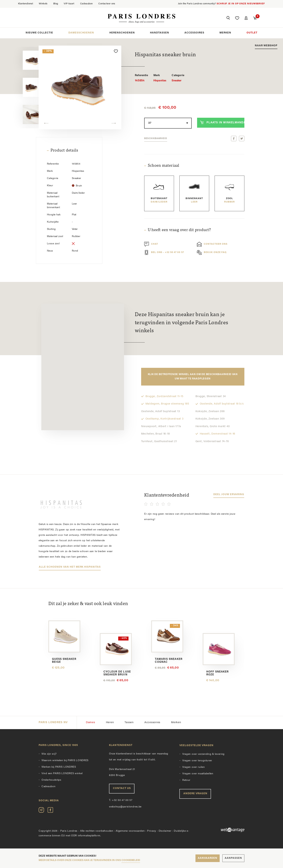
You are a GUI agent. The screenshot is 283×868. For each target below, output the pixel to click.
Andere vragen (195, 794)
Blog (56, 4)
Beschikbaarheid (156, 139)
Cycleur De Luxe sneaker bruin (117, 673)
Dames (91, 723)
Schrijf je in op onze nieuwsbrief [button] (241, 4)
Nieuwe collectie (39, 33)
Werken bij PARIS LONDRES (59, 767)
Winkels (43, 4)
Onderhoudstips (51, 780)
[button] (228, 18)
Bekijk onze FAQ (212, 252)
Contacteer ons (107, 4)
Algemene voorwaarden (130, 831)
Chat (151, 244)
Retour (186, 780)
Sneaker (178, 78)
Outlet (252, 33)
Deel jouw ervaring (229, 494)
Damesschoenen (81, 33)
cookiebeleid (131, 860)
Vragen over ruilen (194, 767)
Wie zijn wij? (49, 754)
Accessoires (194, 33)
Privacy (152, 831)
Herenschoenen (122, 33)
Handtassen (160, 33)
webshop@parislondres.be (125, 807)
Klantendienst (26, 4)
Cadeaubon (86, 4)
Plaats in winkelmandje (222, 122)
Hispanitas (160, 78)
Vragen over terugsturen (197, 761)
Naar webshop (266, 46)
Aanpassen (233, 858)
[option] (24, 60)
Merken (225, 33)
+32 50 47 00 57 (121, 800)
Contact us (122, 788)
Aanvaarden (208, 858)
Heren (110, 723)
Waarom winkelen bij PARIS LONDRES (65, 760)
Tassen (129, 723)
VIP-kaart (69, 4)
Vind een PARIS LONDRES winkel (62, 774)
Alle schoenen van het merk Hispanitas (70, 567)
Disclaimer (165, 831)
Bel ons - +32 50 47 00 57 (164, 252)
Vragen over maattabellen (198, 774)
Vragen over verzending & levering (203, 754)
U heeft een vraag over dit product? (179, 230)
